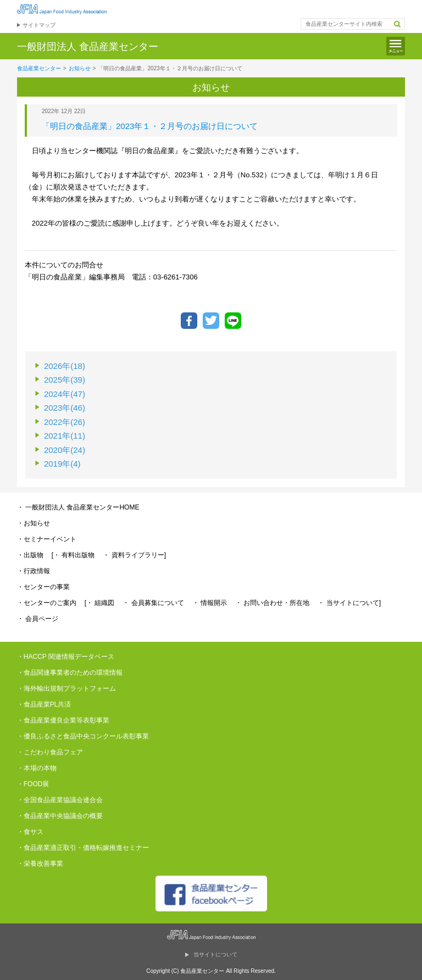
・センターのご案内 (47, 603)
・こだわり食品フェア (50, 752)
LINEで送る (233, 321)
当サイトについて (215, 954)
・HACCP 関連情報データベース (66, 657)
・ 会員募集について (153, 603)
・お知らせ (34, 523)
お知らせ (80, 68)
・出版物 (30, 555)
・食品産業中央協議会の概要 (60, 816)
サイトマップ (39, 25)
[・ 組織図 (100, 603)
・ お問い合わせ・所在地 (272, 603)
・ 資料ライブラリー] (134, 555)
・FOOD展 (33, 784)
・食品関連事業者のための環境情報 (70, 673)
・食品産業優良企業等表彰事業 (63, 720)
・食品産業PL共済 (44, 704)
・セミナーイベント (47, 539)
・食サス (30, 832)
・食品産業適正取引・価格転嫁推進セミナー (83, 848)
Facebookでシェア (189, 321)
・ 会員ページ (38, 619)
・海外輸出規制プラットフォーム (66, 688)
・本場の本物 (37, 768)
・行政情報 (34, 571)
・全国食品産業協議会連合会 (60, 800)
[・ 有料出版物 (73, 555)
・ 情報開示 (210, 603)
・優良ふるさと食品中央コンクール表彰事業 (83, 736)
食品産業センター (39, 68)
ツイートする (211, 321)
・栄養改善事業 (40, 864)
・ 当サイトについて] (349, 603)
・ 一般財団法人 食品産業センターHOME (78, 507)
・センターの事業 (43, 587)
